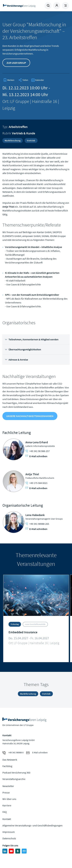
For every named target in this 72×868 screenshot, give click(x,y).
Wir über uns (9, 799)
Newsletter (8, 786)
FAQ (5, 812)
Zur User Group (16, 63)
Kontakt (7, 819)
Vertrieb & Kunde (24, 133)
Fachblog (7, 766)
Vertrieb (31, 140)
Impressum (9, 832)
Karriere (7, 805)
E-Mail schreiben (36, 456)
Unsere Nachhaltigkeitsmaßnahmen (30, 416)
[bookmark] (9, 80)
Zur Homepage (19, 6)
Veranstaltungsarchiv (14, 779)
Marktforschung (13, 140)
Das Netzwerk (10, 760)
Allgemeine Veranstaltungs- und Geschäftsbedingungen (32, 825)
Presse (6, 793)
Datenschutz (9, 838)
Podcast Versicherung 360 (16, 773)
